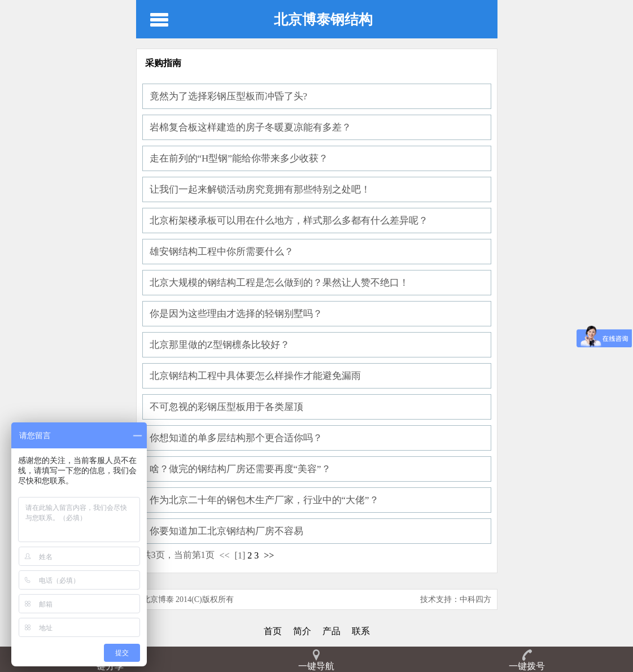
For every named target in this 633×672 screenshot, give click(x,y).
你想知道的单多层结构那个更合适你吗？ (236, 438)
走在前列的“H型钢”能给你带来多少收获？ (239, 158)
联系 (361, 631)
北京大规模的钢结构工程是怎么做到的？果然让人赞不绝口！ (279, 283)
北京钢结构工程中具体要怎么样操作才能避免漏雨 (255, 376)
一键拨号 (527, 666)
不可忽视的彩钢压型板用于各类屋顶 (226, 407)
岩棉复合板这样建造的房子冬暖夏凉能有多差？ (250, 127)
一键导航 (316, 666)
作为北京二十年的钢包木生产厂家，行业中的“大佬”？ (264, 500)
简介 (302, 631)
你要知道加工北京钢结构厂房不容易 (226, 531)
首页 (273, 631)
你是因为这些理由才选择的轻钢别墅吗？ (236, 314)
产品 (331, 631)
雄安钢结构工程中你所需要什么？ (222, 252)
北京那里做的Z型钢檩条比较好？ (220, 345)
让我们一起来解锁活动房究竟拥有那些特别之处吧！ (260, 189)
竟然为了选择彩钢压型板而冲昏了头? (229, 96)
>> (269, 555)
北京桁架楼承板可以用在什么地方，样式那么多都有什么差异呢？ (289, 221)
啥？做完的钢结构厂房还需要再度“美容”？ (240, 469)
